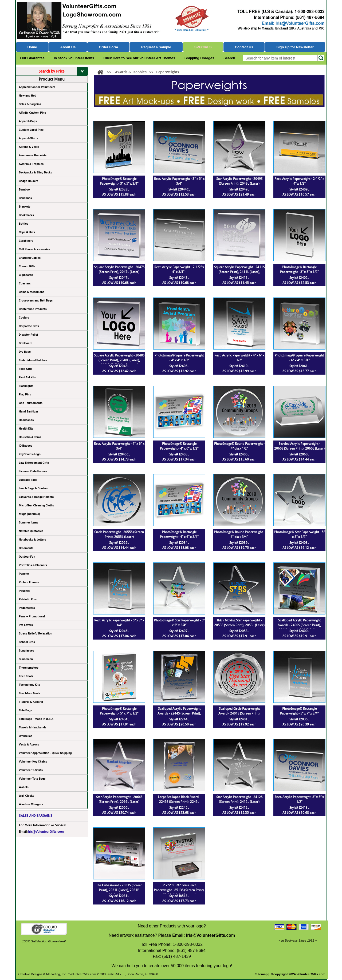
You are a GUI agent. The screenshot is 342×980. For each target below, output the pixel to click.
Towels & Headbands (33, 727)
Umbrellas (26, 736)
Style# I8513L (179, 896)
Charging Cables (30, 258)
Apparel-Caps (28, 121)
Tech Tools (26, 676)
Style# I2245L (179, 808)
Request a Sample (156, 47)
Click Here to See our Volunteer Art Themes (139, 58)
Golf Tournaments (31, 403)
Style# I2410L (239, 366)
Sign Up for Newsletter (295, 47)
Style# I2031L (119, 896)
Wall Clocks (27, 796)
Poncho (24, 574)
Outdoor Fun (27, 557)
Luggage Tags (28, 480)
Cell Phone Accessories (35, 249)
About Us (68, 47)
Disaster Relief (29, 335)
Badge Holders (29, 181)
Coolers (24, 318)
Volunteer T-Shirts (31, 770)
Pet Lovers (26, 625)
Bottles (24, 224)
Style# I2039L (239, 543)
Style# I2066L (119, 808)
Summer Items (29, 523)
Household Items (30, 437)
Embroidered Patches (33, 360)
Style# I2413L (299, 808)
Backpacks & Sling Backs (36, 172)
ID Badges (26, 446)
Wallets (24, 787)
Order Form (108, 47)
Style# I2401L (239, 719)
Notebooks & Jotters (33, 540)
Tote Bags (52, 711)
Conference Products (52, 310)
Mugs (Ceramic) (30, 514)
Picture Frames (29, 582)
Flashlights (26, 386)
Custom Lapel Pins (31, 130)
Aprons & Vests (29, 147)
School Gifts (27, 642)
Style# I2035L (299, 719)
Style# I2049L (239, 189)
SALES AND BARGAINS (36, 816)
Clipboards (26, 275)
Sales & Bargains (30, 104)
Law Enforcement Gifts (34, 463)
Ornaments (26, 548)
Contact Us (244, 47)
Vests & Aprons (29, 745)
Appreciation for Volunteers (52, 88)
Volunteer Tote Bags (32, 779)
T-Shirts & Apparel (31, 702)
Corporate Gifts (29, 326)
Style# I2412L (239, 808)
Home (32, 47)
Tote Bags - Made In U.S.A (36, 719)
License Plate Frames (33, 471)
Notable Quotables (31, 531)
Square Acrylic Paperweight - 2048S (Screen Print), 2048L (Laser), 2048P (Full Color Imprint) (119, 360)
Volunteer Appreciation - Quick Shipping (45, 753)
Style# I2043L (179, 278)
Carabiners (26, 241)
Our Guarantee (32, 58)
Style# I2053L (239, 631)
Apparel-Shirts (29, 138)
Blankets (25, 207)
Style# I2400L (299, 631)
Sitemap (261, 974)
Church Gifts (27, 266)
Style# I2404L (119, 719)
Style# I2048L (119, 366)
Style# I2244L (179, 719)
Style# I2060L (299, 454)
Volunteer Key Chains (33, 762)
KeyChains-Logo (30, 454)
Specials (203, 47)
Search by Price (63, 71)
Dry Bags (25, 352)
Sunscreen (26, 659)
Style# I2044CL (179, 189)
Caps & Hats (27, 232)
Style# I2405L (239, 454)
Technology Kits (30, 685)
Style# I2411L (239, 278)
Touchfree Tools (30, 693)
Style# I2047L (119, 278)
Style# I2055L (119, 543)
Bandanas (25, 198)
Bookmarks (26, 215)
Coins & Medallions (32, 292)
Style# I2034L (179, 543)
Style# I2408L (299, 543)
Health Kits (26, 429)
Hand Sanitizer (29, 412)
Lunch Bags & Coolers (33, 488)
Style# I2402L (299, 278)
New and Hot (27, 96)
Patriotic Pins (28, 599)
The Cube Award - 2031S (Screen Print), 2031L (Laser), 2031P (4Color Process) (119, 890)
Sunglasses (27, 651)
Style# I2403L (179, 454)
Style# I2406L (179, 366)
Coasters (25, 283)
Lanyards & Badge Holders (36, 497)
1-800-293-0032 (188, 944)
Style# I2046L (119, 631)
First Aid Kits (27, 377)
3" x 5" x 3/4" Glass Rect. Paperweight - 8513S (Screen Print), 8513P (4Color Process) (179, 890)
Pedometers (27, 608)
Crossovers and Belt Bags (36, 301)
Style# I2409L (299, 189)
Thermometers (29, 668)
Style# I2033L (119, 189)
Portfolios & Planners (33, 565)
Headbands (26, 420)
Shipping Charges (199, 58)
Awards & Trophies (52, 165)
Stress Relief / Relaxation (36, 634)
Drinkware (26, 343)
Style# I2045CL (119, 454)
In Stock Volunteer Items (74, 58)
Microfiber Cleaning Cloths (37, 505)
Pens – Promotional (32, 616)
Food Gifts (52, 370)
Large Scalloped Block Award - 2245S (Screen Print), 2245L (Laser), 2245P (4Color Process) (179, 802)
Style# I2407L (179, 631)
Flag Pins (25, 394)
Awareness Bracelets (33, 155)
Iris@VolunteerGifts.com (46, 832)
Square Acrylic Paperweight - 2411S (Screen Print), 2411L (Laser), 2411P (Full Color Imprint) (239, 272)
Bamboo (24, 190)
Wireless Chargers (31, 804)
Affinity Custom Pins (52, 114)
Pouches (25, 591)
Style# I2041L (299, 366)
